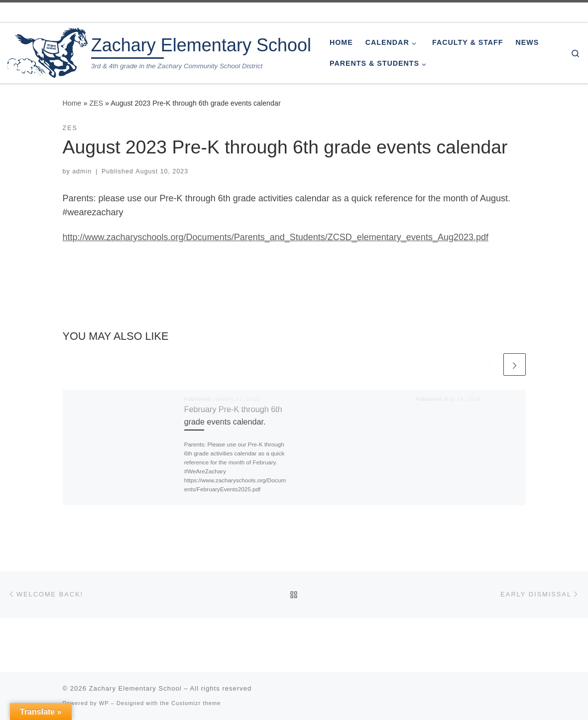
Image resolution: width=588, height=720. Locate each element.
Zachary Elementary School (135, 688)
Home (72, 103)
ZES (96, 103)
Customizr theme (196, 703)
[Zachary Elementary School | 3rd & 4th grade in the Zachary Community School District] (48, 52)
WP (104, 703)
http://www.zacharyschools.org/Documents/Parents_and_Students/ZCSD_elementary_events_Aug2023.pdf (276, 237)
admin (82, 171)
